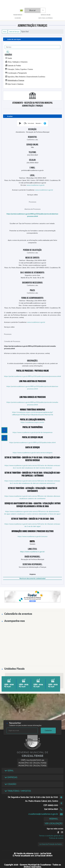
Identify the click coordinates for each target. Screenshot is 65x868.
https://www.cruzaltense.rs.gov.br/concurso (33, 536)
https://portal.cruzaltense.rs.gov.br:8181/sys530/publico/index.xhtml (32, 443)
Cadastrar (48, 730)
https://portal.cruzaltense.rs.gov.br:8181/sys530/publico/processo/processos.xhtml (32, 376)
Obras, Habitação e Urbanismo (18, 62)
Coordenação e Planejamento (17, 73)
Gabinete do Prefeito (14, 65)
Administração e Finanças (16, 80)
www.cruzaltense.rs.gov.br (36, 185)
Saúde (10, 58)
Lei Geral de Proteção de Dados (51, 844)
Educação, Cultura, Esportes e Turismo (20, 69)
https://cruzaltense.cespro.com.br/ (32, 422)
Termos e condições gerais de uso (51, 836)
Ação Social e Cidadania (15, 84)
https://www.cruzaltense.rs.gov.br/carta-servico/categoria (33, 453)
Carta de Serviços (14, 32)
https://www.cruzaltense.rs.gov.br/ (32, 552)
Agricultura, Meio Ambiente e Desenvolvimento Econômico (26, 77)
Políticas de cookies (56, 838)
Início (5, 32)
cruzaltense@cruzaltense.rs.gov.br (43, 814)
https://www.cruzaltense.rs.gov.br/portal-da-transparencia (32, 432)
